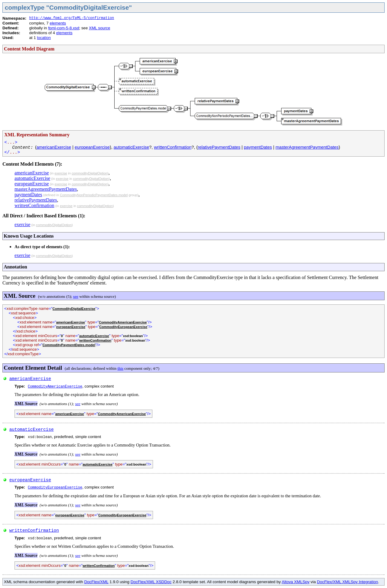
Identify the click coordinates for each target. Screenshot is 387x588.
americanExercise (54, 147)
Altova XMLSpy (296, 582)
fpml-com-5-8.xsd (63, 28)
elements (58, 23)
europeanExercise (92, 147)
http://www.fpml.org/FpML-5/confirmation (72, 18)
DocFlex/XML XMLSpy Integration (347, 582)
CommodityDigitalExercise (74, 309)
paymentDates (258, 147)
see (76, 296)
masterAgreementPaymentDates (307, 147)
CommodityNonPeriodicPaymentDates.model (94, 195)
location (44, 38)
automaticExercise (132, 147)
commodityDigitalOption (89, 173)
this (120, 368)
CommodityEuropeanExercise (123, 327)
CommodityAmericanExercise (123, 322)
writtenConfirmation (173, 147)
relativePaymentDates (219, 147)
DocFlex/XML (96, 582)
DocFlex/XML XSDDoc (151, 582)
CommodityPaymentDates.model (69, 345)
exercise (61, 173)
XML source (99, 28)
